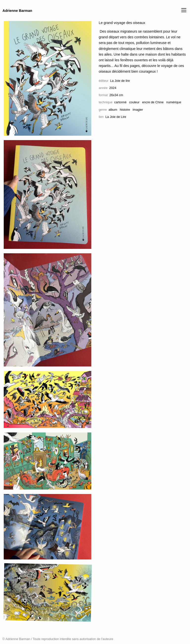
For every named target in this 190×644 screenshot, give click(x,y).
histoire (125, 110)
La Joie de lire (120, 81)
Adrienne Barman (17, 11)
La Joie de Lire (116, 117)
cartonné (120, 102)
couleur (134, 102)
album (113, 110)
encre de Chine (153, 102)
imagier (138, 110)
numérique (174, 102)
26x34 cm (116, 95)
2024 (113, 88)
